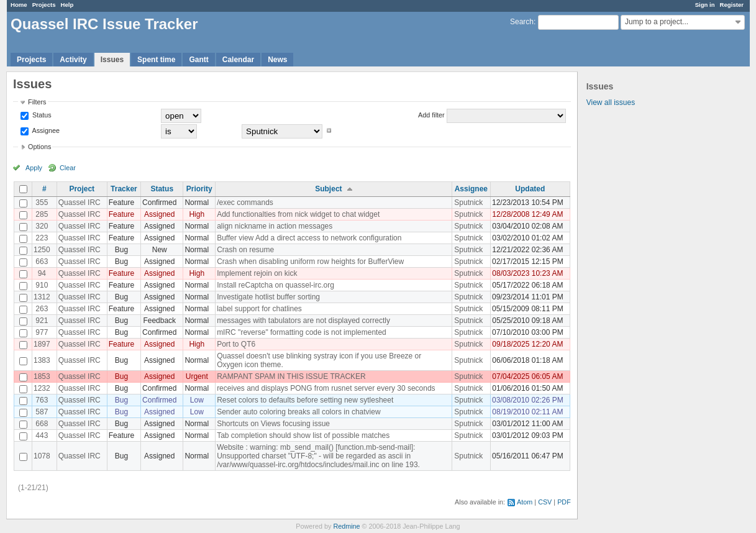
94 (42, 273)
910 (42, 285)
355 (42, 203)
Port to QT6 (236, 344)
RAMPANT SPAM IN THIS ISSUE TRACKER (291, 376)
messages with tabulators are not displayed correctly (303, 321)
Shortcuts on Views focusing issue (273, 424)
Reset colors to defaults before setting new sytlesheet (305, 400)
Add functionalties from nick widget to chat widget (298, 214)
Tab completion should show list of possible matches (303, 435)
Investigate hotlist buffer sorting (268, 297)
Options (39, 147)
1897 (42, 344)
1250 (42, 250)
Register (732, 5)
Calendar (238, 60)
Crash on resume (245, 250)
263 (42, 309)
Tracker (124, 189)
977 (42, 332)
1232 (42, 388)
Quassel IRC (80, 203)
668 (42, 424)
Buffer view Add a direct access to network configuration (309, 238)
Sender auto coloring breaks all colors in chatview (298, 412)
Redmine (346, 526)
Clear (68, 168)
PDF (564, 502)
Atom (525, 502)
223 (42, 238)
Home (19, 5)
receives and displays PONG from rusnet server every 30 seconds (326, 388)
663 (42, 262)
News (277, 60)
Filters (37, 102)
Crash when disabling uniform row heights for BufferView (310, 262)
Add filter (431, 115)
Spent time (156, 60)
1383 (42, 360)
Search (522, 22)
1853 (42, 376)
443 (42, 435)
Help (67, 5)
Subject (328, 189)
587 (42, 412)
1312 (42, 297)
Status (41, 115)
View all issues (611, 102)
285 (42, 214)
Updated (530, 189)
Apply (34, 168)
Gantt (198, 60)
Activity (73, 60)
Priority (199, 189)
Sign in (705, 5)
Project (82, 189)
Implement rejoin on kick (257, 273)
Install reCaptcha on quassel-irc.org (276, 285)
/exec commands (245, 203)
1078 (42, 456)
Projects (44, 5)
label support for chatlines (259, 309)
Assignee (45, 130)
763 (42, 400)
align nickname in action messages (275, 226)
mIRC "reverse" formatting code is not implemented (302, 332)
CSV (545, 502)
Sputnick (468, 203)
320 (42, 226)
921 (42, 321)
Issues (112, 60)
